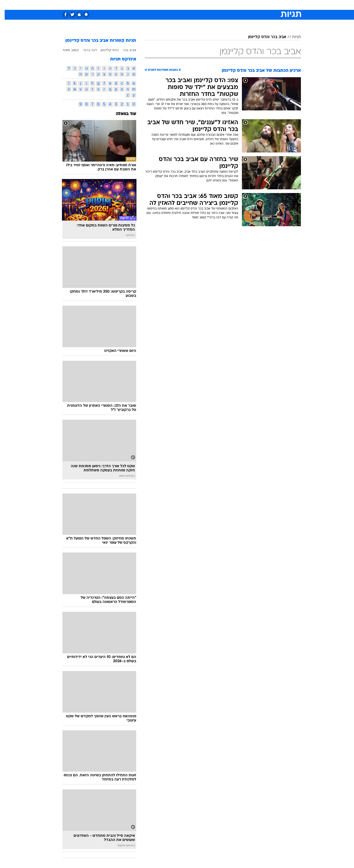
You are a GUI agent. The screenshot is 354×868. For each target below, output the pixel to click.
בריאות (174, 5)
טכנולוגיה (139, 5)
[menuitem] (261, 5)
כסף (202, 5)
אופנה (121, 5)
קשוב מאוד (66, 50)
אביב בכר (125, 50)
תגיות (292, 37)
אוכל (189, 5)
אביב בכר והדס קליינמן (262, 37)
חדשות (264, 5)
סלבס (216, 5)
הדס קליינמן (105, 50)
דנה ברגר (85, 50)
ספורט (247, 5)
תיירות (157, 5)
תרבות (231, 5)
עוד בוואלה (121, 114)
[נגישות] (7, 5)
